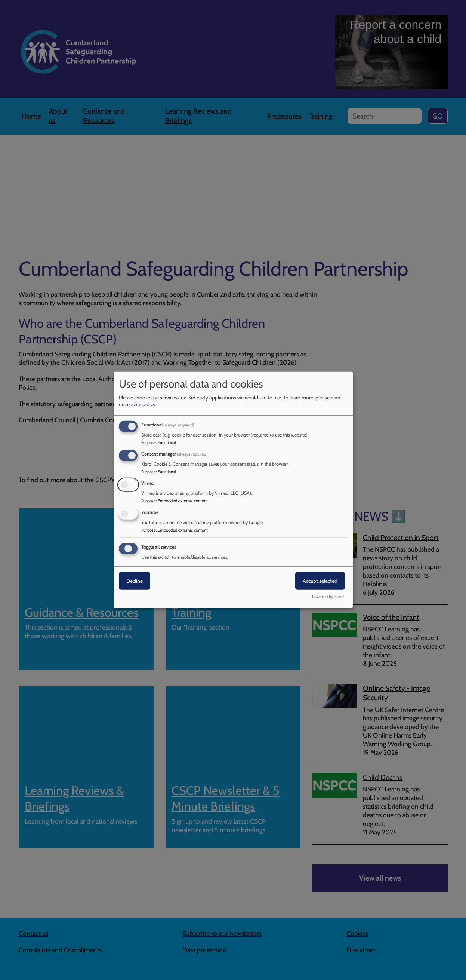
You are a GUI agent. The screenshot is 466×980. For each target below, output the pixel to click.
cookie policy (141, 404)
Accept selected (320, 581)
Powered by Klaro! (328, 597)
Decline (135, 581)
